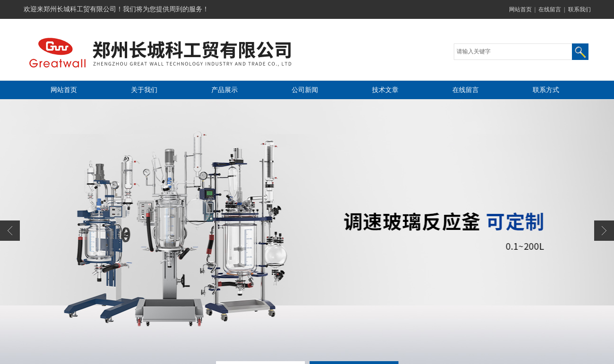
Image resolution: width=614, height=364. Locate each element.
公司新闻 (305, 90)
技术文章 (385, 90)
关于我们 (144, 90)
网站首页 (520, 9)
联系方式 (546, 90)
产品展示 (225, 90)
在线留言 (550, 9)
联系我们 (579, 9)
